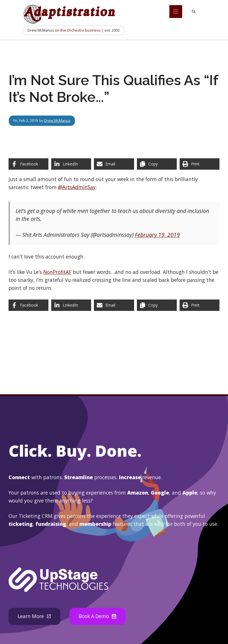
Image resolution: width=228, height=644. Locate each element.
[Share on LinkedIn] (71, 164)
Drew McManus (57, 120)
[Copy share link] (157, 164)
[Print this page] (200, 164)
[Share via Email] (114, 164)
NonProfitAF (57, 272)
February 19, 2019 (157, 235)
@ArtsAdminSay (77, 187)
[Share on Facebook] (28, 164)
